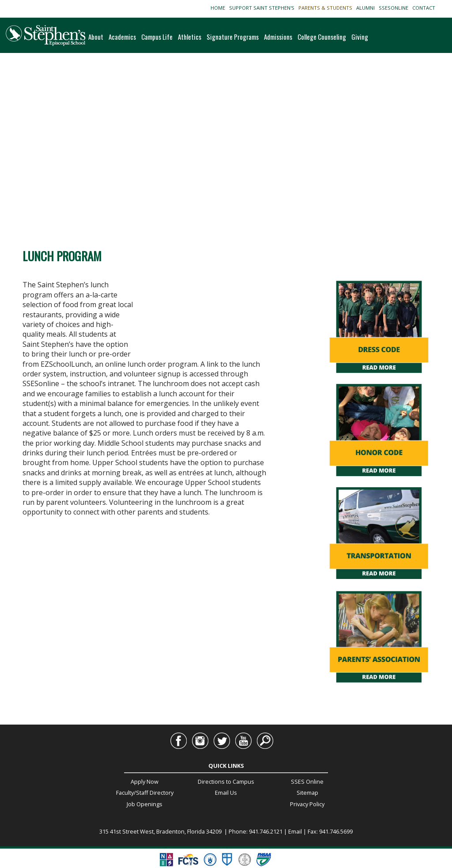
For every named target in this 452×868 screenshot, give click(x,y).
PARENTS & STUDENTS (327, 8)
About (96, 37)
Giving (360, 37)
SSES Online (307, 782)
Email (295, 831)
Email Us (226, 793)
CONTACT (425, 8)
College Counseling (322, 37)
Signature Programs (233, 37)
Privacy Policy (307, 804)
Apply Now (145, 782)
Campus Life (157, 37)
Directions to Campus (226, 782)
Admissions (278, 37)
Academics (122, 37)
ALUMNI (367, 8)
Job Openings (145, 804)
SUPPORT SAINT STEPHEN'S (263, 8)
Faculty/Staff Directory (145, 793)
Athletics (190, 37)
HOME (219, 8)
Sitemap (307, 793)
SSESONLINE (395, 8)
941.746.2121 (266, 831)
